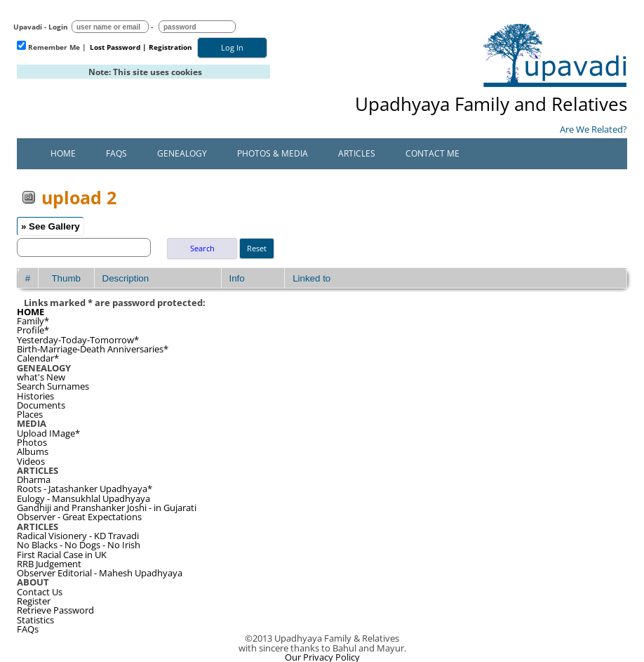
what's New (41, 377)
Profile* (33, 330)
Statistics (35, 620)
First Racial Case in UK (62, 555)
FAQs (116, 153)
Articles (357, 153)
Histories (35, 396)
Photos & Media (273, 153)
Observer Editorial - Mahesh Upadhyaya (100, 573)
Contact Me (432, 153)
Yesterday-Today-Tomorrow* (78, 340)
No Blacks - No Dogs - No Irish (79, 545)
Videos (31, 461)
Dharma (34, 479)
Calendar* (38, 358)
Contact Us (40, 592)
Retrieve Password (55, 610)
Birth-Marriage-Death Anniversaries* (93, 349)
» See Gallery (51, 226)
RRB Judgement (49, 564)
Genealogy (182, 153)
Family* (33, 321)
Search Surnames (53, 386)
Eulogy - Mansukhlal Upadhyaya (83, 498)
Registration (170, 47)
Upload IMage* (48, 433)
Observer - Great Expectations (79, 517)
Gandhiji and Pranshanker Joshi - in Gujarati (107, 508)
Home (63, 153)
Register (34, 601)
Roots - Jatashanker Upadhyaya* (85, 489)
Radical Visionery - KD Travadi (78, 536)
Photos (32, 442)
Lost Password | (118, 47)
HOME (31, 312)
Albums (33, 451)
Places (30, 414)
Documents (41, 405)
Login (58, 27)
